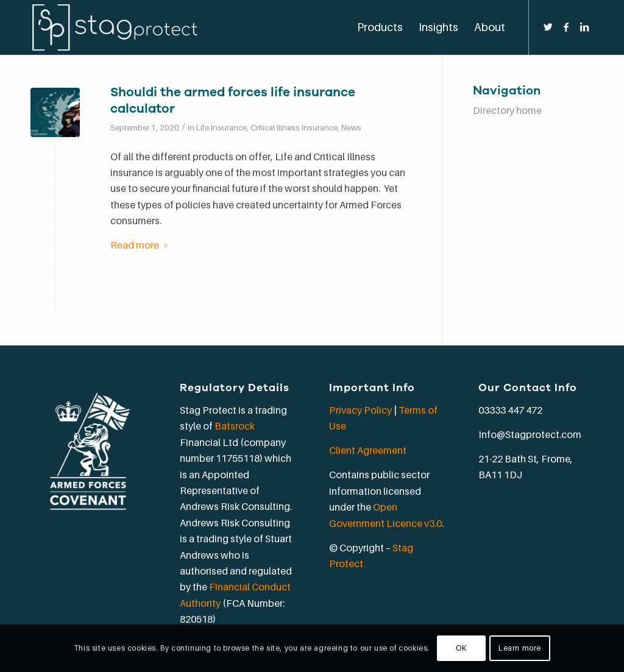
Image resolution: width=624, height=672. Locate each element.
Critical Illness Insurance (294, 127)
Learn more (520, 648)
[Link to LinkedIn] (584, 27)
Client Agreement (368, 450)
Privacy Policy (360, 410)
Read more (141, 245)
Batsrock (235, 426)
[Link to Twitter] (548, 27)
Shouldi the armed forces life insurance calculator (233, 100)
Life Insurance (222, 127)
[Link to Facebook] (566, 27)
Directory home (507, 110)
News (351, 127)
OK (461, 648)
